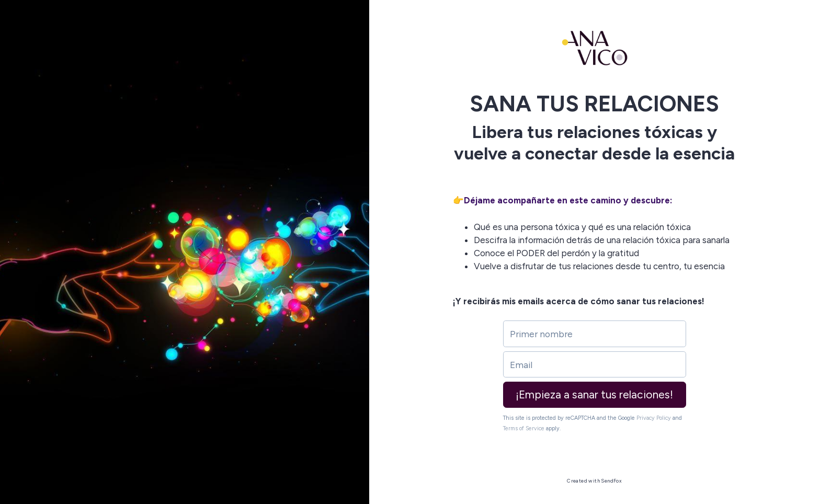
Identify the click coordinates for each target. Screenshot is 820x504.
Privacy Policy (654, 418)
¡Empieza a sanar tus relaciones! (594, 394)
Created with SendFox (594, 481)
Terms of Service (524, 428)
